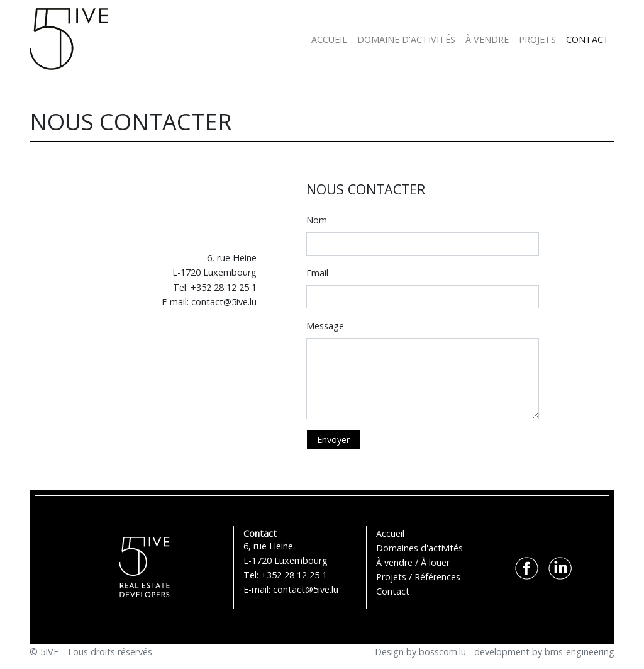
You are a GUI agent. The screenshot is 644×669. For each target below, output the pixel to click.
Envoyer (333, 440)
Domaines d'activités (419, 548)
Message (325, 326)
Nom (317, 220)
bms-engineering (580, 652)
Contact (393, 591)
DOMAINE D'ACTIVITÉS (406, 39)
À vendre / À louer (413, 562)
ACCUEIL (329, 39)
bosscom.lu (442, 652)
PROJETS (537, 39)
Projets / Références (418, 577)
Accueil (390, 533)
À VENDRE (487, 39)
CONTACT (588, 39)
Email (317, 273)
